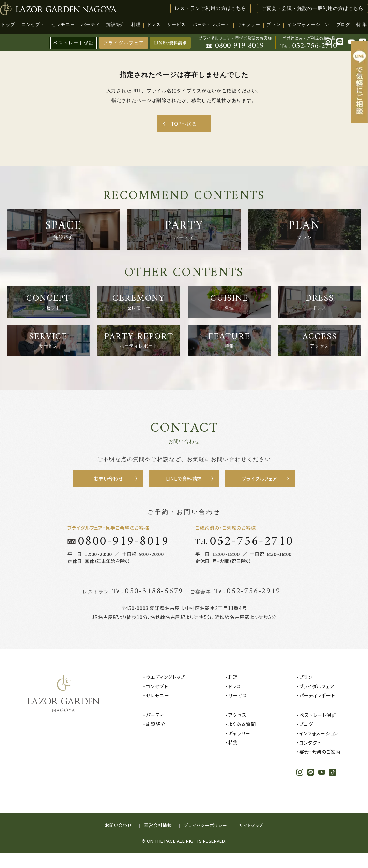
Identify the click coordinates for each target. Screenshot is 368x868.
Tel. (244, 556)
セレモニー (158, 710)
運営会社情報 (158, 840)
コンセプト (157, 701)
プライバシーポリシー (206, 840)
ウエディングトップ (165, 692)
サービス (238, 710)
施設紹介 (156, 739)
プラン (306, 692)
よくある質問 (242, 739)
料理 (233, 692)
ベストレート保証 (318, 730)
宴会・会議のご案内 (320, 766)
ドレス (235, 701)
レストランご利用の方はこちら (211, 8)
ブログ (306, 739)
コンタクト (310, 757)
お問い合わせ (119, 840)
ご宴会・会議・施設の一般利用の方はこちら (312, 8)
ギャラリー (239, 748)
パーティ (155, 730)
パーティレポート (317, 710)
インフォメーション (319, 748)
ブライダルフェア (124, 43)
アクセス (237, 730)
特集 (233, 757)
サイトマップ (251, 840)
